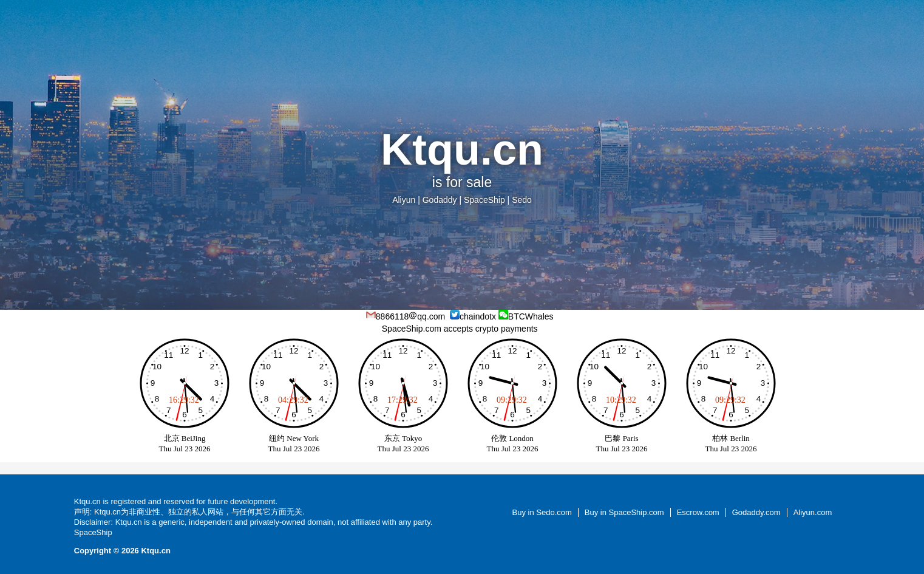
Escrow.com (698, 512)
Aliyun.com (813, 512)
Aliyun (404, 200)
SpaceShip (484, 200)
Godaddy (440, 200)
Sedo (522, 200)
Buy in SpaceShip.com (624, 512)
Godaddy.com (756, 512)
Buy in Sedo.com (542, 512)
